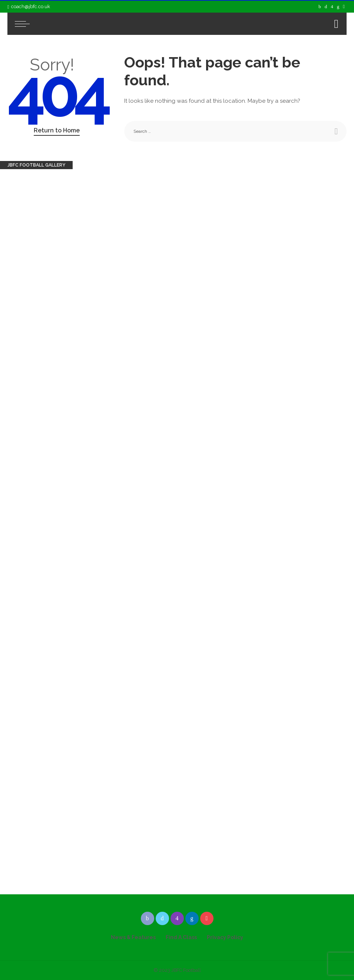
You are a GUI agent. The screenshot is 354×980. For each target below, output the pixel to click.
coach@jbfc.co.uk (29, 6)
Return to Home (57, 130)
